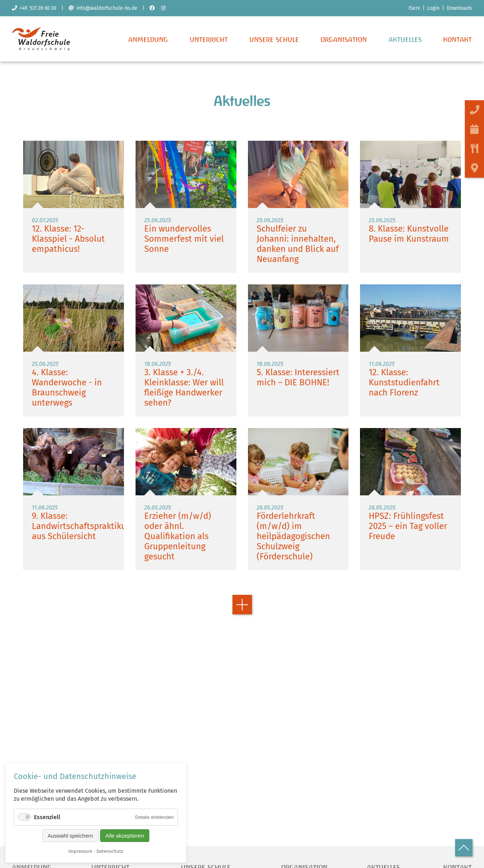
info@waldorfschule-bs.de (103, 8)
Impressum (80, 851)
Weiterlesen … (74, 229)
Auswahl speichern (70, 836)
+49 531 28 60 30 (34, 8)
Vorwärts (242, 627)
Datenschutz (110, 851)
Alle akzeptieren (125, 836)
